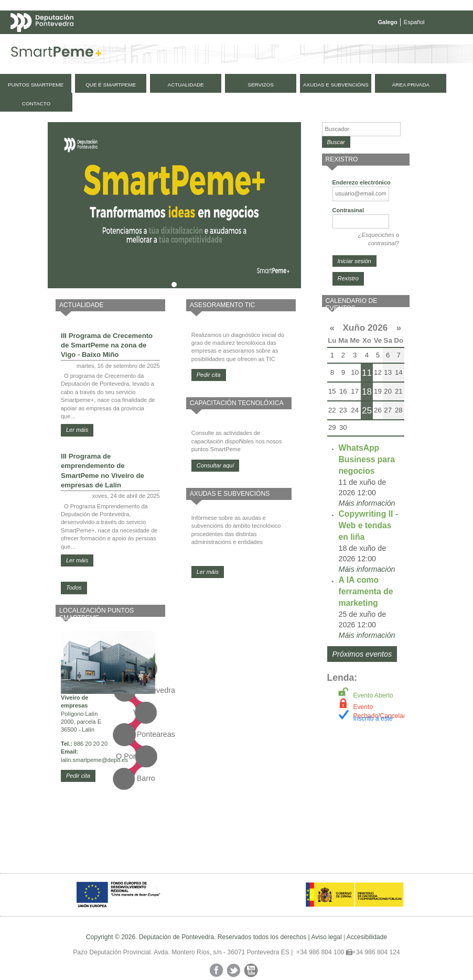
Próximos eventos (362, 654)
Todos (74, 587)
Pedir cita (78, 776)
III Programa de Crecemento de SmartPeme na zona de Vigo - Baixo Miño (107, 345)
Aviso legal (326, 937)
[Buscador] (361, 129)
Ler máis (77, 430)
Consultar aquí (216, 465)
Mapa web (114, 43)
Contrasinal (348, 210)
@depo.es (115, 760)
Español (414, 22)
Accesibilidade (367, 937)
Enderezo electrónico (362, 182)
